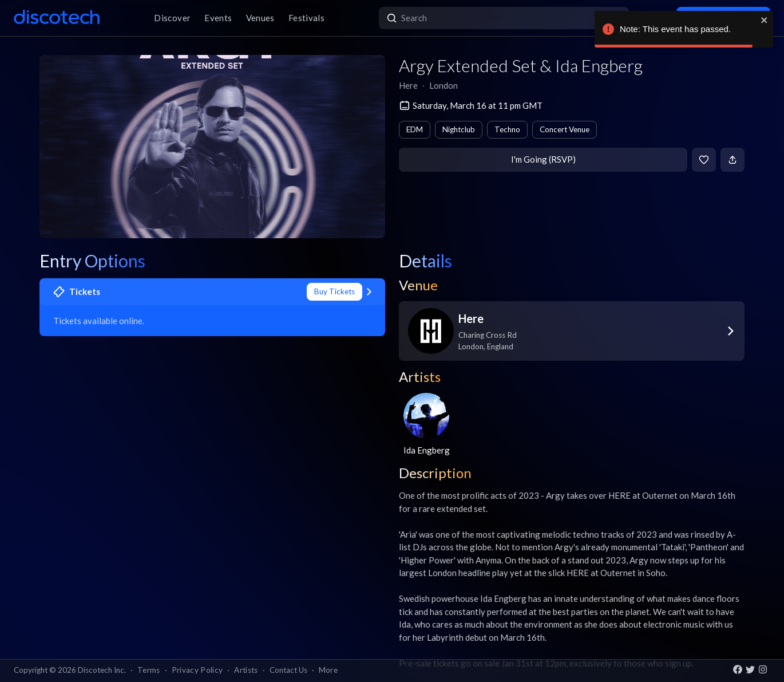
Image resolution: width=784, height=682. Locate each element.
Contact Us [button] (288, 670)
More (328, 670)
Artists (246, 670)
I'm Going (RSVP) (543, 159)
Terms (149, 670)
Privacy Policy (197, 670)
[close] (765, 20)
